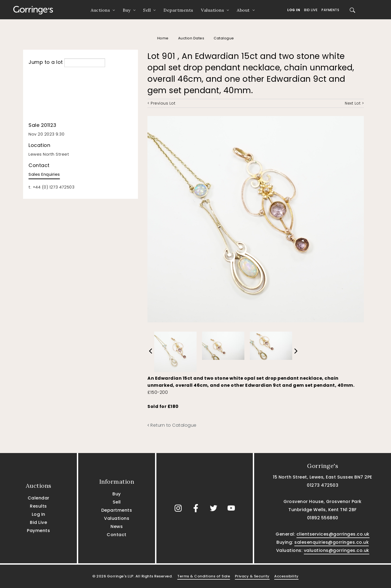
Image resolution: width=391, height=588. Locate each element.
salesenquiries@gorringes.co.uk (332, 542)
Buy (127, 10)
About (243, 10)
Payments (330, 10)
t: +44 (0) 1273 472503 (51, 187)
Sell (147, 10)
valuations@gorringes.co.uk (337, 550)
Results (38, 506)
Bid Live (311, 10)
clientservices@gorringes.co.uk (333, 534)
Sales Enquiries (44, 174)
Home (163, 38)
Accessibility (286, 576)
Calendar (39, 498)
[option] (175, 350)
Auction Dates (191, 38)
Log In (294, 10)
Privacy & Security (252, 576)
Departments (178, 10)
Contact (117, 535)
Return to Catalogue (172, 425)
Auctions (100, 10)
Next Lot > (354, 103)
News (117, 526)
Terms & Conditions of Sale (204, 576)
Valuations (212, 10)
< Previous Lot (161, 103)
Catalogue (224, 38)
